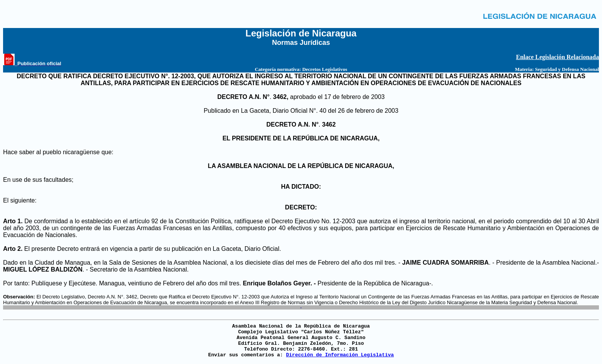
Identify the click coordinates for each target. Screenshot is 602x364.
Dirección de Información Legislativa (340, 355)
